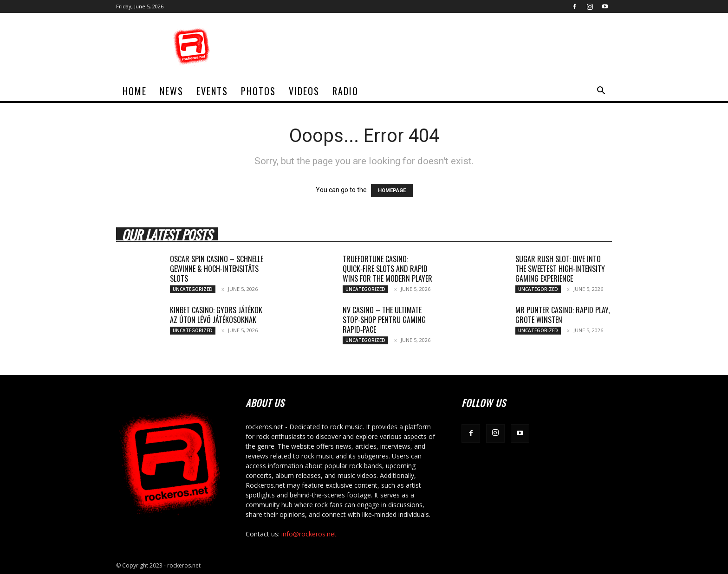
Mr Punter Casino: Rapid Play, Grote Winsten (562, 315)
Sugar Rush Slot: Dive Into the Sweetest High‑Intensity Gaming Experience (560, 269)
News (172, 91)
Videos (304, 91)
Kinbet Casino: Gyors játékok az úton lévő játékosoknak (216, 315)
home (135, 91)
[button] (601, 92)
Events (212, 91)
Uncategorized (193, 289)
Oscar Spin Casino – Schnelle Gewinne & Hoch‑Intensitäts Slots (217, 269)
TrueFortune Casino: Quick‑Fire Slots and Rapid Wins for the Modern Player (387, 269)
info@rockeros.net (309, 534)
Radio (345, 91)
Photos (258, 91)
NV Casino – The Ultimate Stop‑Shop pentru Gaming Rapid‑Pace (384, 320)
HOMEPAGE (392, 190)
